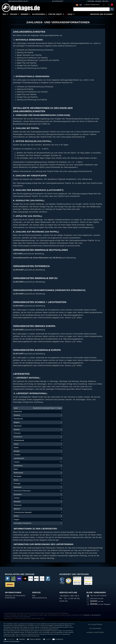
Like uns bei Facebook (98, 596)
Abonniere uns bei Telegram (100, 604)
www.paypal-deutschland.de (73, 137)
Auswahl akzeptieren (95, 632)
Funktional (59, 639)
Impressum (43, 634)
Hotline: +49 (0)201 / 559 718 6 (98, 1)
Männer (25, 14)
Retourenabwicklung (40, 598)
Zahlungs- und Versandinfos (15, 596)
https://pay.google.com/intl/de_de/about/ (30, 212)
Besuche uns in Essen (101, 14)
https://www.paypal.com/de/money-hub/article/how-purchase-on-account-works (47, 246)
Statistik (22, 639)
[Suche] (112, 9)
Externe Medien (35, 639)
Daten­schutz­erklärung (33, 636)
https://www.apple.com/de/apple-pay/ (78, 227)
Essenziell (11, 639)
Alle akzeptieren (95, 625)
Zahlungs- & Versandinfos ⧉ (92, 615)
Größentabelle (10, 598)
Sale (70, 14)
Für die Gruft (55, 14)
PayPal (48, 639)
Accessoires (38, 14)
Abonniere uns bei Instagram (97, 599)
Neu (5, 14)
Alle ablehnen (95, 629)
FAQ (34, 596)
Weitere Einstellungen (12, 641)
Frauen (14, 14)
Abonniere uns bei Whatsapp (97, 602)
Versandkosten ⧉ (25, 620)
